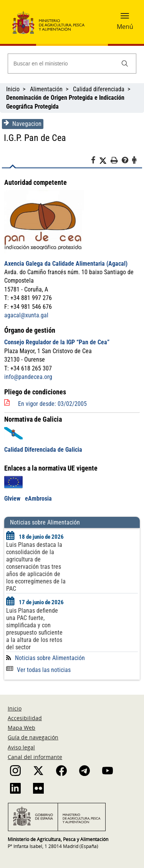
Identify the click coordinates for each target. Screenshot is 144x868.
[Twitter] (105, 161)
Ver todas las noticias (38, 670)
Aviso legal (21, 747)
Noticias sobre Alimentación (50, 658)
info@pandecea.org (28, 377)
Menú (125, 27)
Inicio (13, 89)
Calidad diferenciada (99, 89)
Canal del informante (35, 757)
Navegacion (23, 124)
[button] (125, 18)
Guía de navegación (33, 737)
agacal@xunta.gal (26, 315)
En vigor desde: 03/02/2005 (52, 404)
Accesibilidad (25, 718)
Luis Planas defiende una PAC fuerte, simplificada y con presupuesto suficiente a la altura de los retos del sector (34, 629)
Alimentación (46, 89)
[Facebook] (95, 161)
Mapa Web (22, 728)
